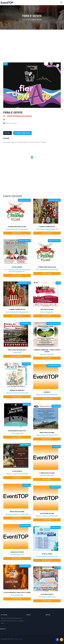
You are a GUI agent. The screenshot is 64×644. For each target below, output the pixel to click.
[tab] (7, 133)
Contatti (3, 629)
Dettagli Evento (17, 233)
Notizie (48, 615)
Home (24, 20)
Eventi (29, 615)
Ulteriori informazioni (22, 133)
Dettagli (7, 133)
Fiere (29, 20)
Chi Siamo (4, 615)
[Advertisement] (32, 44)
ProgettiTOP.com (18, 639)
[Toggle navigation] (61, 3)
